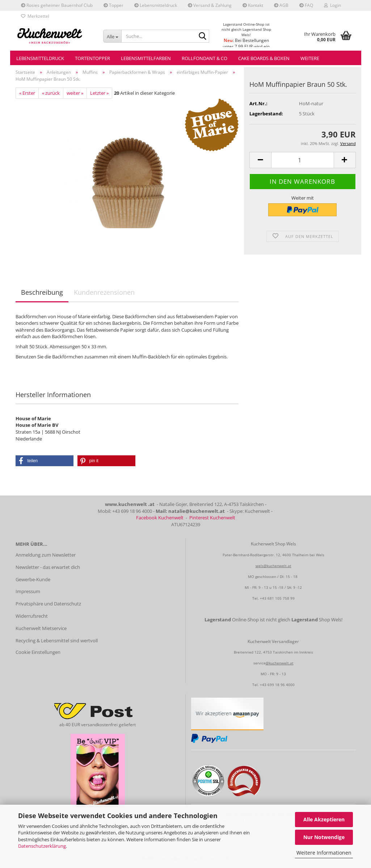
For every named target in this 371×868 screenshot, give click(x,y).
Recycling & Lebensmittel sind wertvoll (57, 641)
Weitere (310, 58)
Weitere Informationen (324, 853)
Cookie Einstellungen (38, 652)
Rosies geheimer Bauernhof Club (57, 5)
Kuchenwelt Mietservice (41, 628)
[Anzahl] (302, 160)
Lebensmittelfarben (146, 58)
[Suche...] (112, 36)
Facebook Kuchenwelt (160, 518)
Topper (113, 5)
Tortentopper (92, 58)
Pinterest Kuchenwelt (212, 518)
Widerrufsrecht (32, 616)
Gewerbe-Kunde (33, 579)
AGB (281, 5)
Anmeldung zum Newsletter (46, 555)
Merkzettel (35, 16)
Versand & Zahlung (210, 5)
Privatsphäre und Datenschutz (48, 604)
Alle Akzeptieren (324, 819)
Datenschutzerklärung (42, 846)
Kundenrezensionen (104, 292)
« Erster (27, 93)
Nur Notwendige (324, 837)
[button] (260, 160)
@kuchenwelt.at (280, 663)
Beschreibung (42, 292)
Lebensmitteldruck (156, 5)
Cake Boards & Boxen (264, 58)
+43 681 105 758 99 (277, 598)
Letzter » (99, 93)
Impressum (28, 591)
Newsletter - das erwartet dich (48, 567)
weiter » (75, 93)
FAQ (306, 5)
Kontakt (253, 5)
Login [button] (332, 5)
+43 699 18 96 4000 (277, 685)
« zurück (51, 93)
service (260, 663)
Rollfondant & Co (205, 58)
